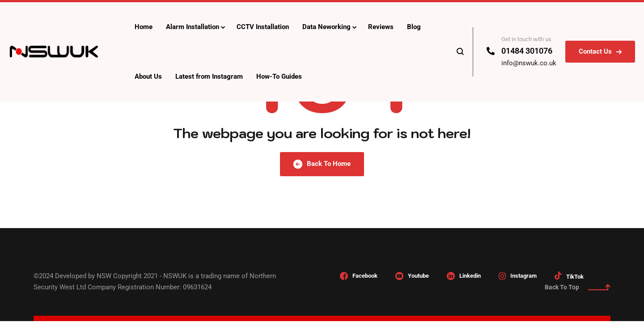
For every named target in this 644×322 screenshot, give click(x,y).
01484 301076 (527, 51)
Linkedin (470, 276)
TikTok (575, 277)
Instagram (523, 276)
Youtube (418, 276)
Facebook (365, 276)
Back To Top (578, 287)
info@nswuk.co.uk (529, 63)
